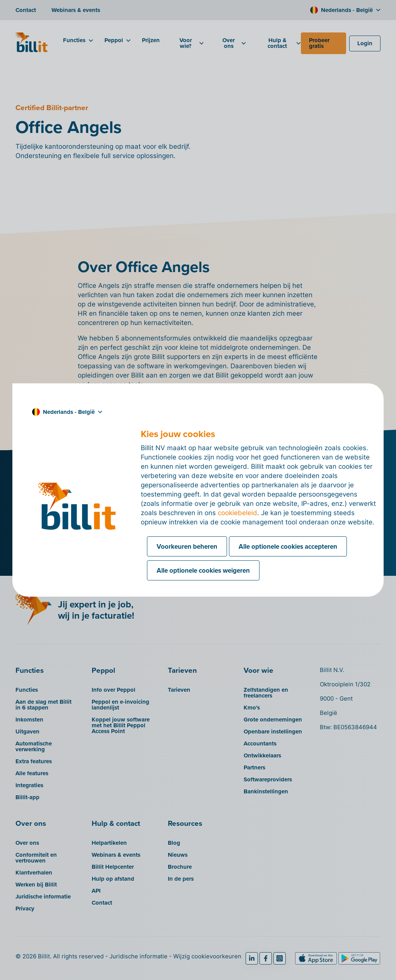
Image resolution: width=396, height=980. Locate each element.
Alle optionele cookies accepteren (288, 546)
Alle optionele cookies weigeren (203, 570)
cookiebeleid (237, 513)
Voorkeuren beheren (187, 546)
